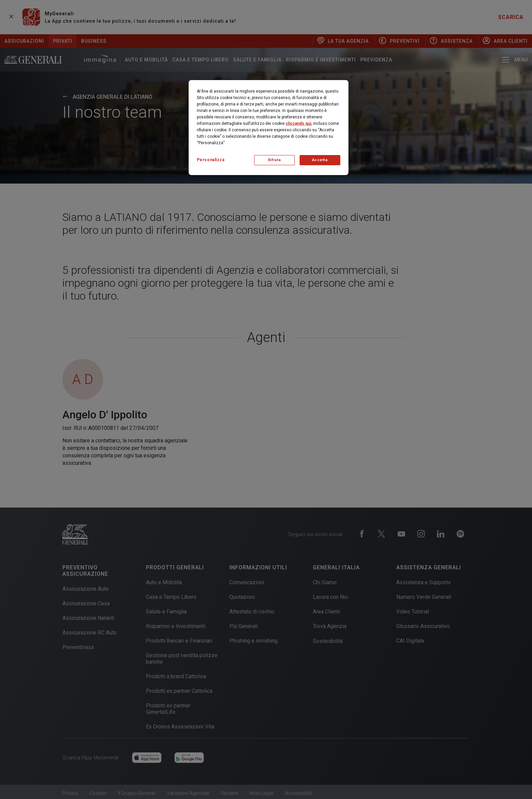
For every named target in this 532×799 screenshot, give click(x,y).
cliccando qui (298, 123)
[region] (269, 128)
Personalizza (211, 160)
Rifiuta (274, 160)
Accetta (320, 160)
